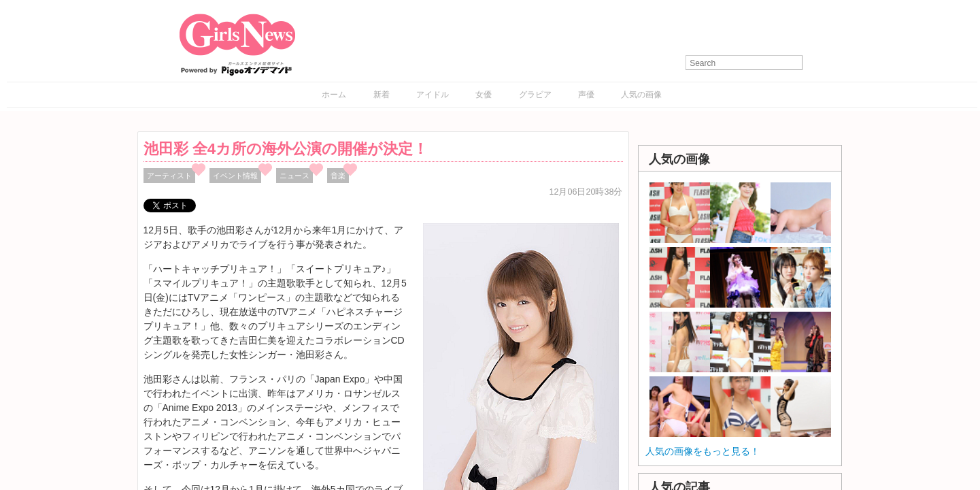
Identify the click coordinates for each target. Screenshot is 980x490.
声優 (586, 95)
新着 (382, 95)
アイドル (433, 95)
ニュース (294, 176)
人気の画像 (641, 95)
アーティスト (169, 176)
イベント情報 (235, 176)
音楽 (338, 176)
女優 (484, 95)
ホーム (334, 95)
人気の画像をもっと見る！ (703, 451)
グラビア (535, 95)
